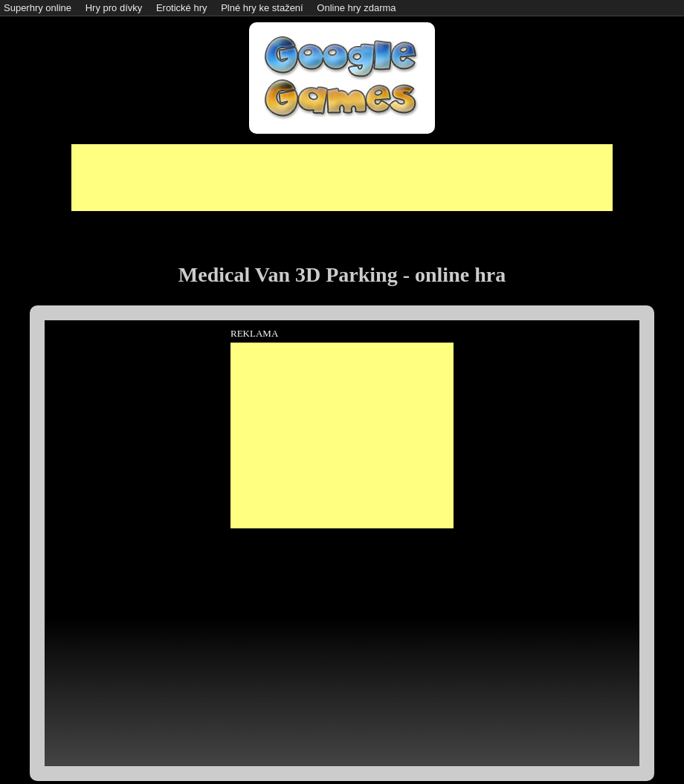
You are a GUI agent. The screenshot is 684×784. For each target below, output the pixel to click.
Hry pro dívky (114, 8)
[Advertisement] (342, 178)
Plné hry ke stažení (262, 8)
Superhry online (38, 8)
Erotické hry (182, 8)
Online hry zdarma (356, 8)
